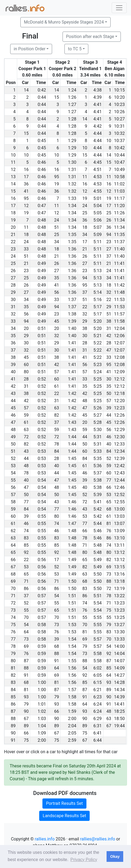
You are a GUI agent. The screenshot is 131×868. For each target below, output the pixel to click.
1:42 (72, 393)
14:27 (119, 675)
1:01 (42, 704)
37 (109, 256)
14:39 (119, 697)
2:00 (72, 719)
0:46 (42, 162)
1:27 (72, 104)
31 (109, 328)
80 (26, 372)
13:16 (119, 574)
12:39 (119, 458)
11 (85, 177)
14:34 (119, 690)
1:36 (72, 249)
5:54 (98, 603)
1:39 (72, 321)
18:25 (119, 711)
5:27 (98, 415)
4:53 (98, 177)
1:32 (72, 184)
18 (85, 227)
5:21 (98, 336)
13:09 (119, 531)
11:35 (119, 235)
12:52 (119, 495)
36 (26, 184)
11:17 (119, 198)
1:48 (72, 531)
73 (109, 574)
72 (26, 437)
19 (57, 184)
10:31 (119, 126)
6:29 (98, 719)
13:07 (119, 524)
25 (85, 213)
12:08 (119, 357)
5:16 (98, 300)
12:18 (119, 393)
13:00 (119, 509)
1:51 (72, 596)
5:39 (98, 495)
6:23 (98, 697)
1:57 (72, 690)
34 (85, 235)
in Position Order (30, 49)
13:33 (119, 639)
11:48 (119, 292)
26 (109, 220)
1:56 (72, 668)
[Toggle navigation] (119, 8)
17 (26, 177)
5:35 (98, 458)
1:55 (72, 661)
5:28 (98, 422)
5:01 (98, 198)
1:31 (72, 170)
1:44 (72, 437)
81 (109, 524)
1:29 (72, 141)
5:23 (98, 365)
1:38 (72, 314)
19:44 (119, 726)
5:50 (98, 574)
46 (109, 437)
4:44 (98, 133)
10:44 (119, 155)
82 (57, 415)
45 (57, 321)
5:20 (98, 321)
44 (109, 415)
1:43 (72, 422)
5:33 (98, 451)
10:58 (119, 177)
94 (109, 235)
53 (109, 495)
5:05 (98, 213)
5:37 (98, 473)
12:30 (119, 437)
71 (85, 545)
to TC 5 (75, 49)
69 (109, 567)
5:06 (98, 220)
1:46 (72, 502)
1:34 (72, 206)
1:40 (72, 328)
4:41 (98, 104)
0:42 (42, 90)
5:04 (98, 206)
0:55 (42, 516)
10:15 (119, 90)
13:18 (119, 581)
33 (26, 249)
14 (26, 90)
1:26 (72, 97)
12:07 (119, 343)
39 (109, 408)
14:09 (119, 668)
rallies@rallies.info (97, 839)
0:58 (42, 625)
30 (85, 336)
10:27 (119, 119)
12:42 (119, 466)
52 (109, 458)
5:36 (98, 466)
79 (109, 625)
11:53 (119, 300)
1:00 (42, 682)
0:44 (42, 97)
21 (85, 249)
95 (57, 177)
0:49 (42, 263)
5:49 (98, 560)
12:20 (119, 401)
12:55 (119, 502)
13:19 (119, 589)
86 (109, 538)
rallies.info (45, 839)
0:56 (42, 560)
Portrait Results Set (64, 803)
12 (85, 191)
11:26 (119, 213)
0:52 (42, 379)
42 (109, 336)
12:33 (119, 444)
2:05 (72, 733)
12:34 (119, 451)
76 (109, 531)
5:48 (98, 545)
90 (109, 697)
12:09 (119, 372)
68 (109, 509)
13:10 (119, 538)
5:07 (98, 227)
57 (57, 372)
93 (109, 682)
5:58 (98, 654)
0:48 (42, 220)
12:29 (119, 430)
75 (109, 610)
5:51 (98, 596)
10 (109, 141)
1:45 (72, 458)
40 (109, 444)
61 (57, 386)
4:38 (98, 90)
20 (26, 328)
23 (109, 242)
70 (26, 617)
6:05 (98, 675)
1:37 (72, 300)
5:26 (98, 408)
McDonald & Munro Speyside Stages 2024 (64, 22)
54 (57, 596)
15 (57, 97)
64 (26, 632)
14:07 (119, 661)
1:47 (72, 524)
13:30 (119, 632)
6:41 (98, 733)
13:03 (119, 516)
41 (26, 191)
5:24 (98, 372)
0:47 (42, 206)
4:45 (98, 162)
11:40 (119, 249)
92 (26, 552)
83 (26, 538)
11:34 (119, 220)
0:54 (42, 480)
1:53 (72, 625)
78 (57, 444)
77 (109, 480)
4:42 (98, 126)
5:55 (98, 617)
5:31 (98, 437)
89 (109, 690)
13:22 (119, 596)
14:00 (119, 646)
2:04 (72, 726)
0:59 (42, 646)
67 (26, 719)
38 (109, 321)
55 (57, 603)
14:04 (119, 654)
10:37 (119, 141)
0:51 (42, 328)
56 (57, 292)
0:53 (42, 451)
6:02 (98, 668)
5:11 (98, 242)
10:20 (119, 97)
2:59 (72, 740)
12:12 (119, 379)
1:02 (42, 711)
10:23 (119, 104)
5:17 (98, 307)
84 (57, 451)
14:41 (119, 704)
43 (26, 451)
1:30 (72, 162)
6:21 (98, 690)
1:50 (72, 581)
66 (109, 487)
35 (57, 278)
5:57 (98, 639)
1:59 (72, 711)
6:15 (98, 682)
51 (57, 227)
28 (85, 343)
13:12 (119, 552)
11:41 (119, 263)
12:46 (119, 487)
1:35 (72, 235)
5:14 (98, 292)
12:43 (119, 473)
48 (85, 401)
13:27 (119, 625)
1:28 (72, 119)
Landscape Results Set (64, 816)
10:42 (119, 148)
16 (26, 170)
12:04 (119, 328)
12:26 (119, 415)
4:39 (98, 97)
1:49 (72, 560)
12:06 (119, 336)
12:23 (119, 408)
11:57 (119, 314)
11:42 (119, 285)
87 (26, 661)
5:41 (98, 502)
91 (57, 661)
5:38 (98, 480)
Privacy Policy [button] (84, 860)
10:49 (119, 170)
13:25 (119, 617)
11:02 (119, 184)
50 (109, 393)
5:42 (98, 509)
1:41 (72, 343)
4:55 (98, 191)
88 (109, 581)
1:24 (72, 90)
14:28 (119, 682)
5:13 (98, 271)
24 (85, 206)
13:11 (119, 545)
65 (109, 502)
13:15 (119, 567)
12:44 (119, 480)
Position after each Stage (90, 37)
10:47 (119, 162)
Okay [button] (115, 856)
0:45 (42, 141)
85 (26, 545)
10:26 (119, 112)
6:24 (98, 704)
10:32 (119, 133)
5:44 (98, 524)
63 (57, 408)
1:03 (42, 719)
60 (26, 365)
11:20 (119, 206)
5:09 (98, 235)
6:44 (98, 740)
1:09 (42, 733)
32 (109, 292)
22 (109, 300)
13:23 (119, 603)
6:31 (98, 726)
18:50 (119, 719)
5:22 (98, 343)
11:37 (119, 242)
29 (109, 307)
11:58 (119, 321)
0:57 (42, 596)
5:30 (98, 430)
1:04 (42, 726)
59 (26, 415)
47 (109, 350)
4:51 (98, 170)
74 (57, 524)
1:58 (72, 697)
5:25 (98, 379)
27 (109, 249)
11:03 (119, 191)
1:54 (72, 639)
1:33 (72, 198)
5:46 (98, 531)
